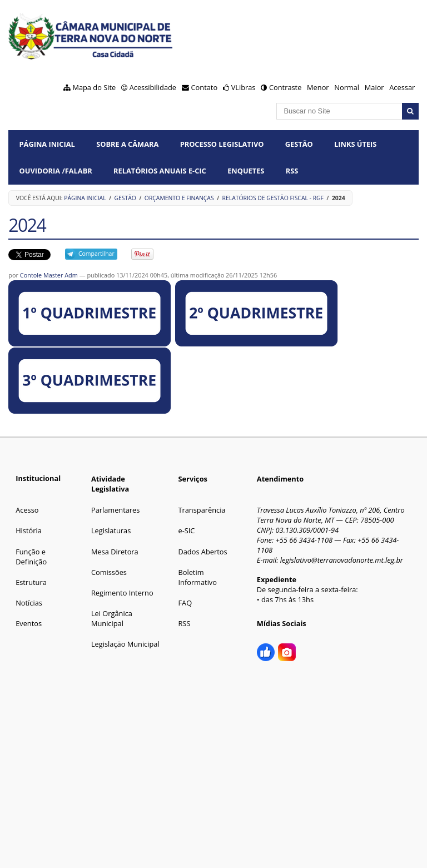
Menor (318, 87)
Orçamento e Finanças (179, 198)
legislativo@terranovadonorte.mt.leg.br (342, 560)
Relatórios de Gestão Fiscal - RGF (273, 198)
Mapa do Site (94, 87)
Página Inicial (47, 144)
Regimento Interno (122, 593)
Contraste (285, 87)
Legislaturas (111, 530)
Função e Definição (31, 557)
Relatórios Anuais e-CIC (160, 171)
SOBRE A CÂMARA (127, 144)
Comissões (109, 572)
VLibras (244, 87)
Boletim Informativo (197, 577)
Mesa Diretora (115, 552)
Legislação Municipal (125, 644)
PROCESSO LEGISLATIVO (222, 144)
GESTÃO (299, 144)
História (29, 530)
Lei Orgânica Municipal (112, 618)
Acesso (27, 510)
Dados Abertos (202, 552)
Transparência (202, 510)
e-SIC (186, 530)
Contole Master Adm (49, 275)
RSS (292, 171)
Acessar (402, 87)
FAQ (185, 603)
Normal (347, 87)
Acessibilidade (153, 87)
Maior (374, 87)
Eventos (29, 623)
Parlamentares (115, 510)
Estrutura (31, 582)
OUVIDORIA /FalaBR (56, 171)
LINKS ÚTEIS (355, 144)
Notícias (29, 603)
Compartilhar (96, 254)
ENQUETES (246, 171)
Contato (205, 87)
